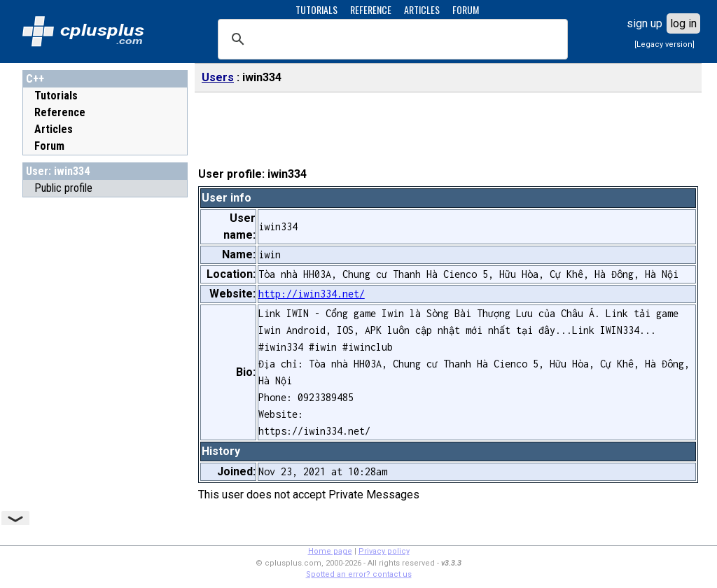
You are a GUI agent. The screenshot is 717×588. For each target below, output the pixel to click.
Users (218, 77)
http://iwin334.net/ (312, 294)
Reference (60, 112)
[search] (391, 39)
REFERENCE (371, 9)
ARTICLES (422, 9)
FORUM (466, 9)
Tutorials (56, 96)
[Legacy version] (664, 44)
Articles (54, 129)
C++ (35, 79)
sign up (645, 23)
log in (683, 23)
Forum (49, 146)
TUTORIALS (316, 9)
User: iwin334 (58, 171)
